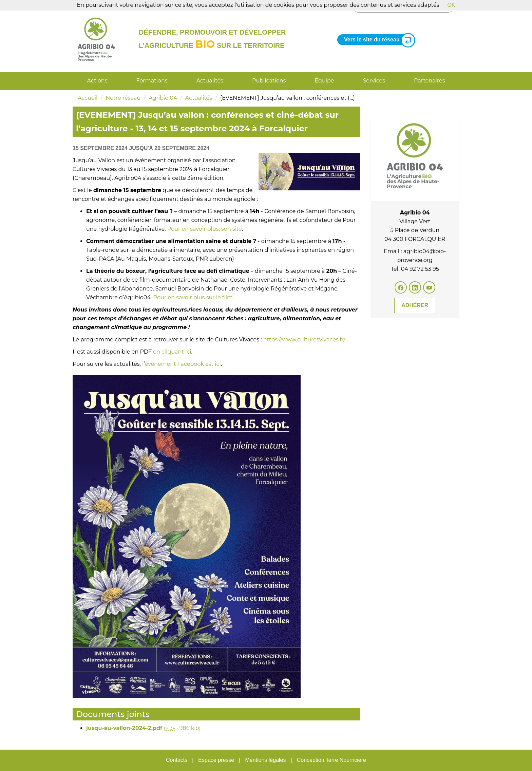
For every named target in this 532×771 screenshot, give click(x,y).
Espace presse (216, 760)
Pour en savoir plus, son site (205, 229)
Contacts (177, 760)
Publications (269, 81)
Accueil (88, 98)
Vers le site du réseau (377, 40)
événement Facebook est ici (183, 364)
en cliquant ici (172, 352)
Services (374, 81)
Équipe (325, 81)
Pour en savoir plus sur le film (193, 297)
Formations (152, 81)
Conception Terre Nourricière (331, 760)
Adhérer (415, 305)
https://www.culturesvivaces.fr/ (304, 340)
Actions (97, 81)
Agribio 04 (163, 98)
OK (451, 5)
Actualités (210, 81)
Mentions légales (265, 760)
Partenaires (429, 81)
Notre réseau (123, 98)
